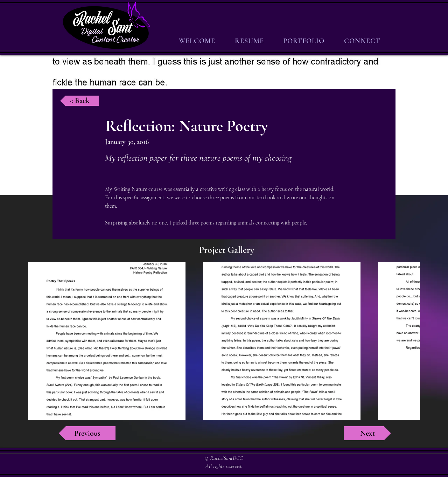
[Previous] (87, 433)
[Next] (367, 433)
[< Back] (80, 101)
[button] (304, 41)
